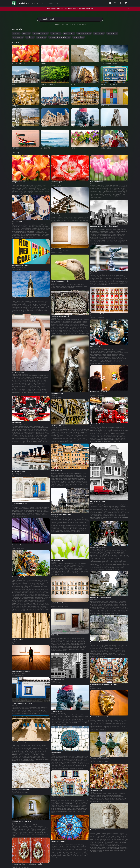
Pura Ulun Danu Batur (18, 579)
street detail (112, 33)
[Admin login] (120, 3)
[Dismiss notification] (128, 9)
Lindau (53, 799)
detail (16, 33)
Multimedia (99, 33)
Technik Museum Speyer (98, 274)
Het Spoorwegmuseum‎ (97, 348)
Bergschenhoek (16, 473)
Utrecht (53, 562)
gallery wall (69, 33)
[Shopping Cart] (126, 3)
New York (93, 228)
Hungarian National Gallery (59, 37)
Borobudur (94, 644)
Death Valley (15, 791)
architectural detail (40, 33)
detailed (30, 37)
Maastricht (54, 396)
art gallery (56, 33)
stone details (78, 37)
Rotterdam (54, 283)
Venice (92, 792)
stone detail (18, 37)
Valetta (53, 472)
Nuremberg (15, 547)
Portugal (14, 706)
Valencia (93, 719)
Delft (13, 224)
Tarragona (93, 760)
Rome (92, 687)
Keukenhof (54, 184)
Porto (52, 755)
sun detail (41, 37)
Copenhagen (16, 823)
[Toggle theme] (115, 3)
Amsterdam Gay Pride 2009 (20, 374)
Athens (14, 642)
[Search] (110, 3)
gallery (26, 33)
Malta (13, 506)
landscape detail (84, 33)
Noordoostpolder (16, 184)
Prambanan (55, 318)
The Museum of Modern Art (59, 251)
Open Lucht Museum (58, 216)
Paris (52, 843)
